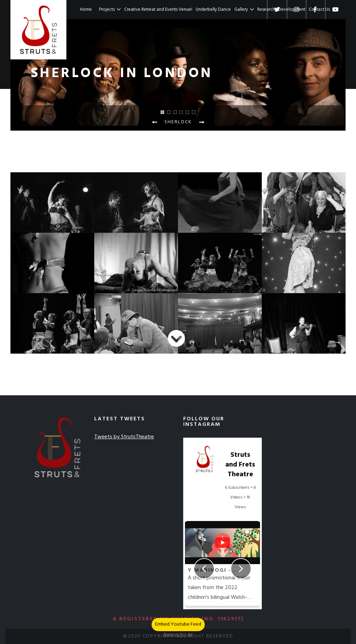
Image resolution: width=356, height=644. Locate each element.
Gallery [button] (244, 10)
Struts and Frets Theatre (240, 465)
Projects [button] (110, 10)
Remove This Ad (178, 635)
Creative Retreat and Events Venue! (158, 10)
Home (86, 10)
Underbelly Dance (213, 10)
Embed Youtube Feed (178, 624)
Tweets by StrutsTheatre (124, 437)
